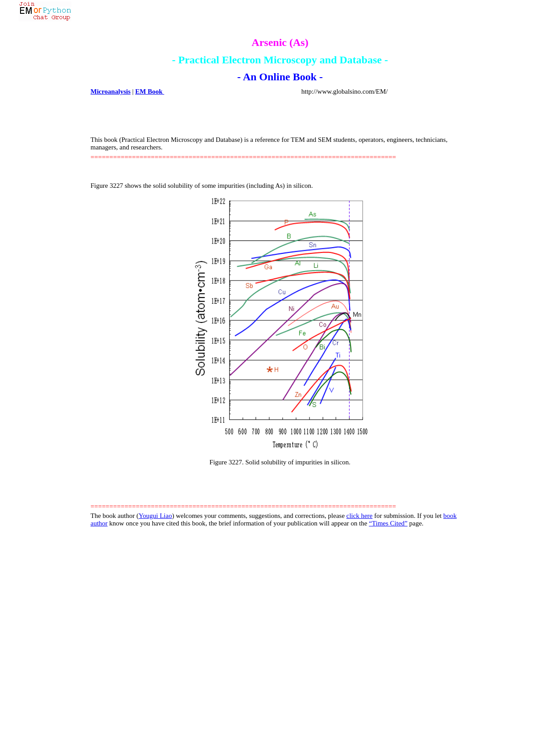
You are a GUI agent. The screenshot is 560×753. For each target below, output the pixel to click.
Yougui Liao (155, 516)
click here (360, 516)
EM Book (150, 91)
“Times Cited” (388, 523)
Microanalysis (111, 91)
